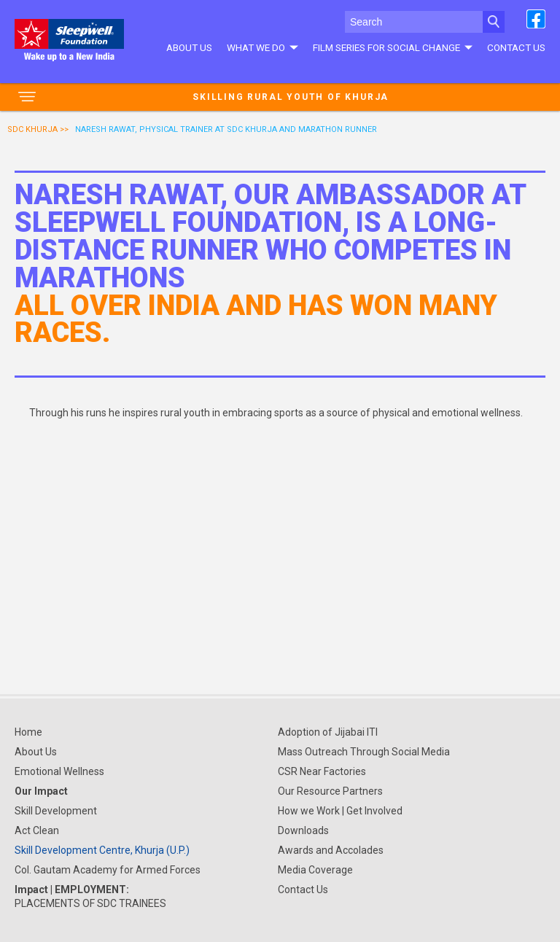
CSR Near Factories (322, 771)
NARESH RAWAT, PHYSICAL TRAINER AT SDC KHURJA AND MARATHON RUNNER (226, 129)
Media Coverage (315, 870)
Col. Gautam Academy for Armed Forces (108, 870)
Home (28, 732)
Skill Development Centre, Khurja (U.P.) (102, 850)
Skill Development (56, 811)
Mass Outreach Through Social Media (364, 752)
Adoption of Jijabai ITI (328, 732)
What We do (262, 47)
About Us (189, 47)
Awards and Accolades (331, 850)
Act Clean (37, 830)
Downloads (303, 830)
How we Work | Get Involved (340, 811)
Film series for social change (393, 47)
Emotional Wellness (59, 771)
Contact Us (516, 47)
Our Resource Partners (330, 791)
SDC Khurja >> (38, 129)
